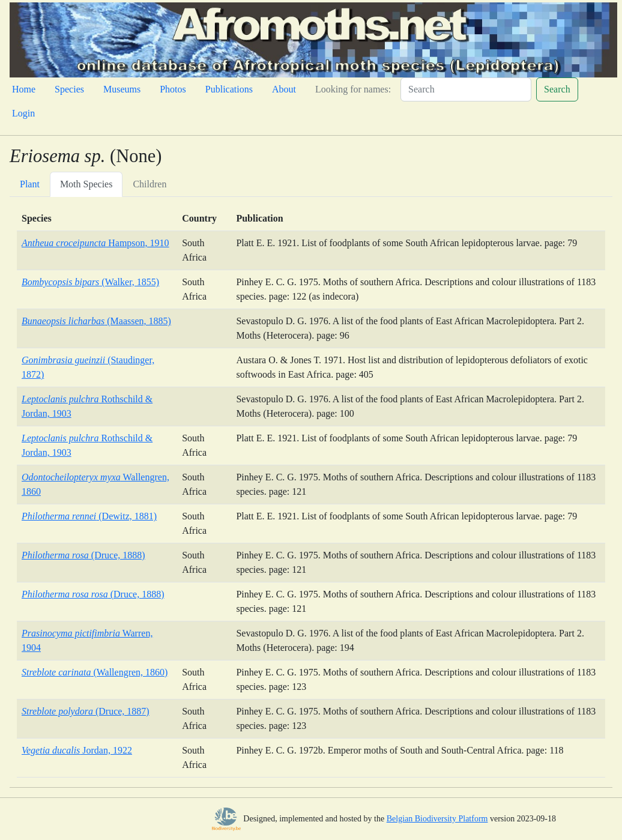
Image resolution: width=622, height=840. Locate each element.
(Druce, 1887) (86, 711)
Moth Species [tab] (86, 184)
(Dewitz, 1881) (89, 516)
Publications (229, 89)
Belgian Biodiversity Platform (437, 819)
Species (69, 89)
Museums (122, 89)
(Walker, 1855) (90, 282)
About (284, 89)
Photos (173, 89)
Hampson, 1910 (95, 243)
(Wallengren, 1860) (95, 672)
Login (23, 113)
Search (557, 89)
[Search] (466, 89)
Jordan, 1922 (77, 750)
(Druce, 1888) (83, 555)
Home (24, 89)
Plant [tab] (30, 184)
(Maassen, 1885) (96, 321)
